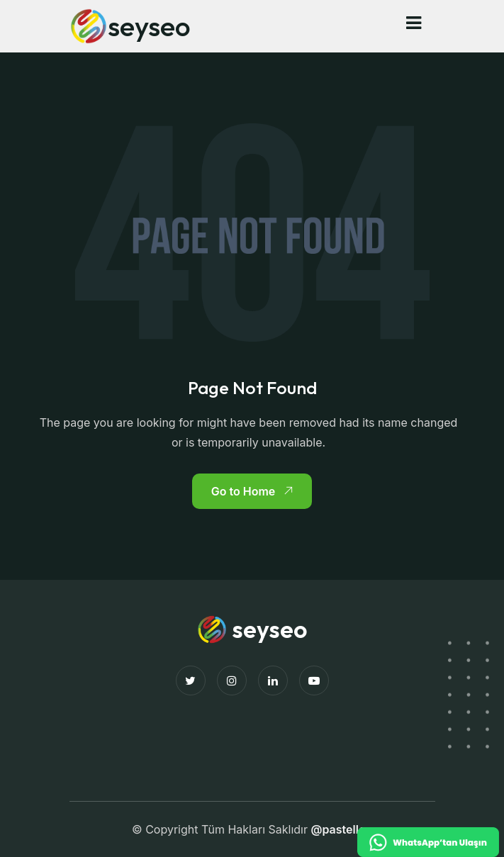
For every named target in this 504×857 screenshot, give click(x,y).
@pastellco (341, 829)
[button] (414, 23)
